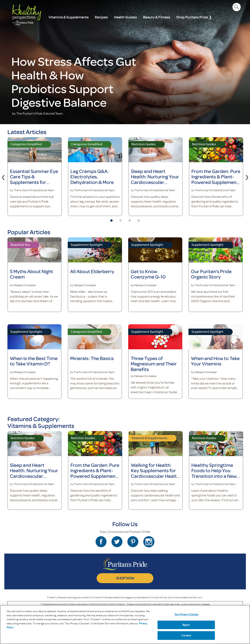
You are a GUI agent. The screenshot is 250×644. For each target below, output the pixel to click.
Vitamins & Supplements (69, 17)
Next (247, 177)
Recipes (101, 17)
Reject (186, 625)
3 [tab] (130, 219)
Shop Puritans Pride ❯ (194, 17)
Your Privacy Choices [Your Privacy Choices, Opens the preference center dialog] (186, 614)
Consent (186, 635)
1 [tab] (111, 219)
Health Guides (125, 17)
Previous (3, 177)
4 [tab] (139, 219)
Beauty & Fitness (157, 17)
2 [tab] (121, 219)
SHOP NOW (125, 578)
